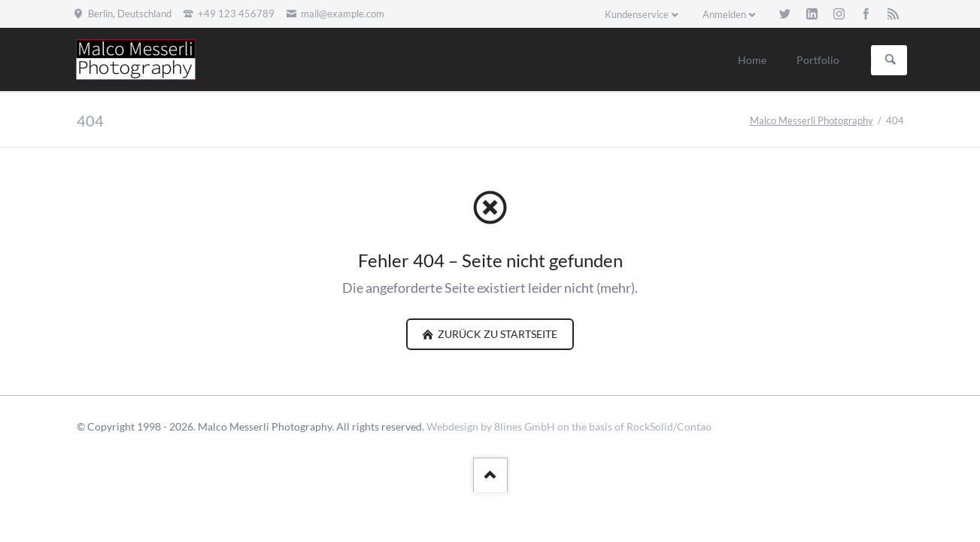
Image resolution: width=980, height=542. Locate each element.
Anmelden (724, 14)
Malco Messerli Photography (812, 120)
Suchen (890, 60)
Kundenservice (637, 14)
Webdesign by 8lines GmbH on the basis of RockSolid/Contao (569, 426)
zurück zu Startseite (496, 334)
